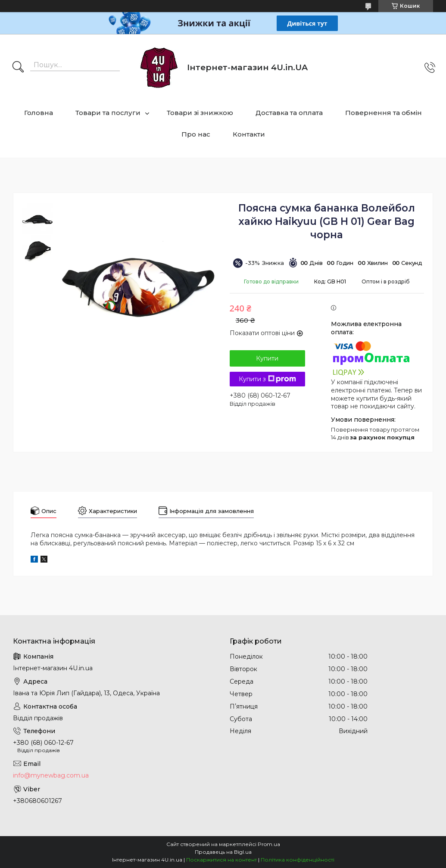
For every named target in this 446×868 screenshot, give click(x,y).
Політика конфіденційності (298, 860)
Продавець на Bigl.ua (223, 852)
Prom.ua (269, 844)
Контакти (249, 134)
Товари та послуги (108, 113)
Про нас (196, 134)
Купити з (267, 379)
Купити (267, 358)
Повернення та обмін (384, 113)
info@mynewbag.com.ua (51, 775)
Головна (39, 113)
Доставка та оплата (289, 113)
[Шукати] (18, 68)
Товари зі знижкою (200, 113)
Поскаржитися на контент (221, 860)
